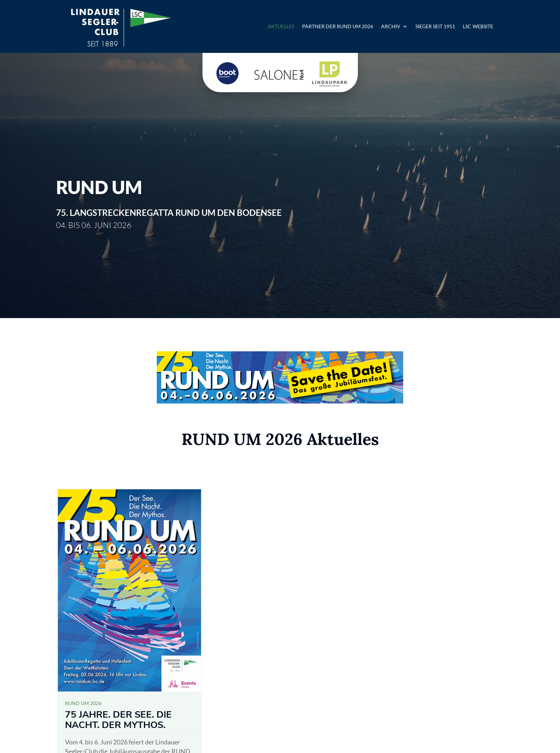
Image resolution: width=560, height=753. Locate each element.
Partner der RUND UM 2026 (338, 26)
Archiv (391, 26)
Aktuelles (281, 26)
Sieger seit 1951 (435, 26)
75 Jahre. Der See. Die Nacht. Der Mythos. (118, 720)
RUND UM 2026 (83, 703)
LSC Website (478, 26)
